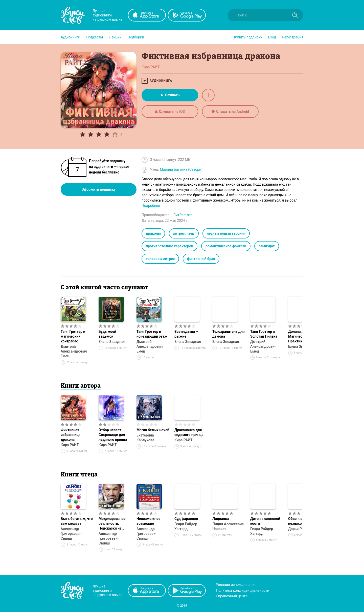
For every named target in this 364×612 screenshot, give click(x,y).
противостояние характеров (169, 246)
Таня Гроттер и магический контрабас (73, 336)
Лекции (115, 37)
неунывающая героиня (226, 233)
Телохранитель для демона (229, 334)
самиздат (267, 246)
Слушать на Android (230, 112)
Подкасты (95, 37)
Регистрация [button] (293, 37)
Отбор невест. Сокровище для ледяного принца (113, 435)
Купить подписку (248, 37)
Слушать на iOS (170, 112)
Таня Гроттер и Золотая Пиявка (264, 334)
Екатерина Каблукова (145, 438)
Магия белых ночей (153, 430)
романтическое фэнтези (226, 246)
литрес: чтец (184, 233)
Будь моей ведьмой (107, 334)
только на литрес (160, 259)
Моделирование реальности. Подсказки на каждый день (112, 524)
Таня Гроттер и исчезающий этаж (152, 334)
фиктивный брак (201, 259)
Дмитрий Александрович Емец (74, 351)
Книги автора (81, 386)
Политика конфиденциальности (243, 591)
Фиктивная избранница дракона (71, 435)
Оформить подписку (99, 189)
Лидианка (221, 519)
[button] (70, 37)
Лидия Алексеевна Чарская (228, 526)
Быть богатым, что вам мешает (77, 521)
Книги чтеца (79, 475)
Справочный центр (232, 596)
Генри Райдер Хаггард (186, 526)
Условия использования (236, 585)
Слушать (170, 95)
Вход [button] (272, 37)
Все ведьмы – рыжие (186, 334)
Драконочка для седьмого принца (189, 432)
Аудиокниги (70, 37)
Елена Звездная (112, 342)
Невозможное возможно (148, 521)
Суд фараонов (186, 519)
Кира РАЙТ (70, 445)
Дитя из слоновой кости (265, 521)
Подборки (136, 37)
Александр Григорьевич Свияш (71, 534)
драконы (153, 233)
